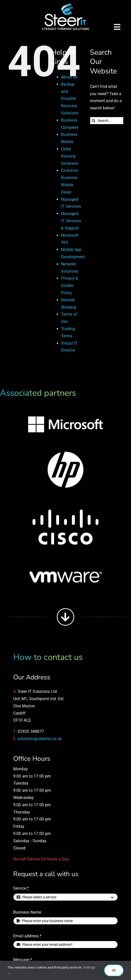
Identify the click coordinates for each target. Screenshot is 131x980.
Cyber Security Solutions (70, 156)
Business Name (27, 912)
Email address (28, 936)
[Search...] (107, 121)
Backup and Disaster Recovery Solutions (70, 99)
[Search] (94, 121)
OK (114, 970)
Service (21, 888)
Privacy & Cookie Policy (69, 286)
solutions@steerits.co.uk (40, 739)
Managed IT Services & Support (71, 221)
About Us (69, 77)
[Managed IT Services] (65, 4)
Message (23, 960)
